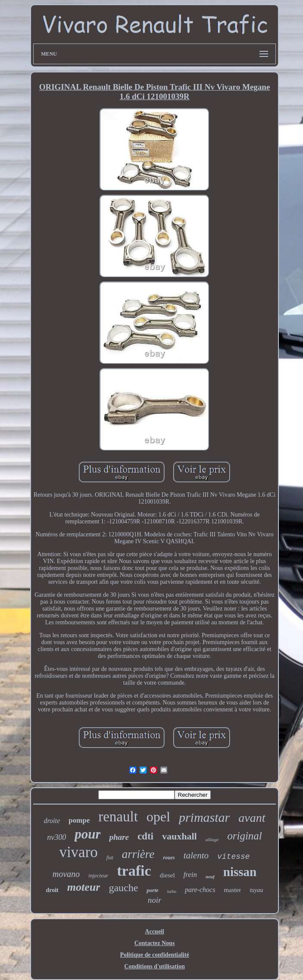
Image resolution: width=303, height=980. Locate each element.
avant (252, 818)
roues (169, 858)
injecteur (98, 875)
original (245, 836)
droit (52, 890)
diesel (167, 875)
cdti (145, 836)
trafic (134, 871)
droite (52, 821)
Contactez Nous (155, 943)
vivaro (78, 852)
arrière (138, 854)
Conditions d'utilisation (154, 966)
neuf (210, 877)
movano (66, 874)
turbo (172, 891)
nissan (240, 872)
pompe (79, 820)
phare (119, 837)
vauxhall (180, 836)
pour (87, 834)
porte (152, 890)
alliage (212, 839)
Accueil (154, 931)
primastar (204, 817)
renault (118, 817)
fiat (110, 858)
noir (155, 900)
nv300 (56, 837)
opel (158, 817)
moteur (84, 887)
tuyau (256, 890)
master (232, 890)
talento (196, 855)
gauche (123, 888)
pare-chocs (200, 890)
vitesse (234, 857)
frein (190, 875)
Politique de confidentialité (154, 955)
